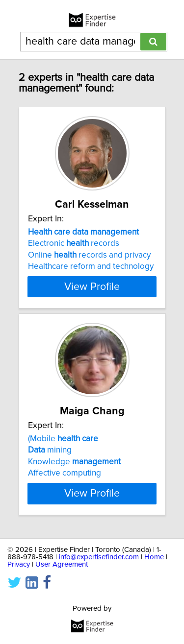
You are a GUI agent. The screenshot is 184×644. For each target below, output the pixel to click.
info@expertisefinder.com (99, 557)
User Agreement (62, 564)
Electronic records (74, 243)
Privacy (19, 564)
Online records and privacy (89, 255)
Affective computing (65, 473)
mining (50, 450)
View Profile (92, 286)
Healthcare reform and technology (91, 266)
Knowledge (74, 462)
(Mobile (63, 439)
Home (154, 557)
